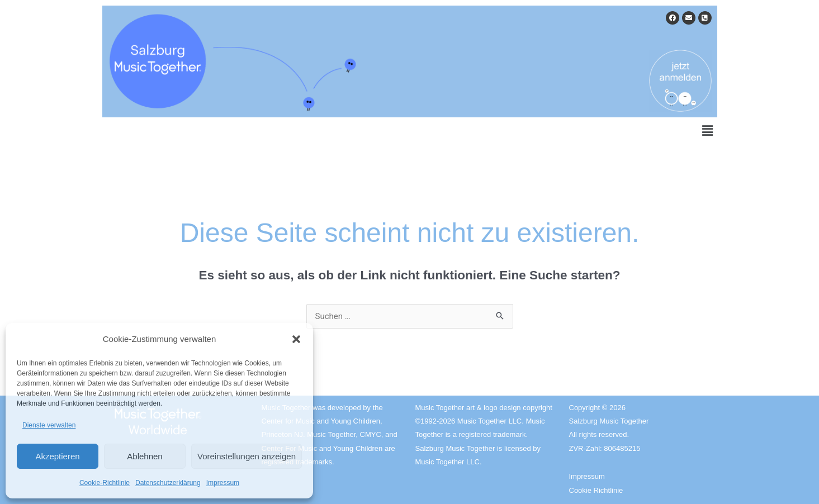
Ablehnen (145, 456)
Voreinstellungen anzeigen (247, 456)
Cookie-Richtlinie (105, 483)
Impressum (223, 483)
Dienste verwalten (49, 425)
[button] (296, 339)
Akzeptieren (57, 456)
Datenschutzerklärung (168, 483)
